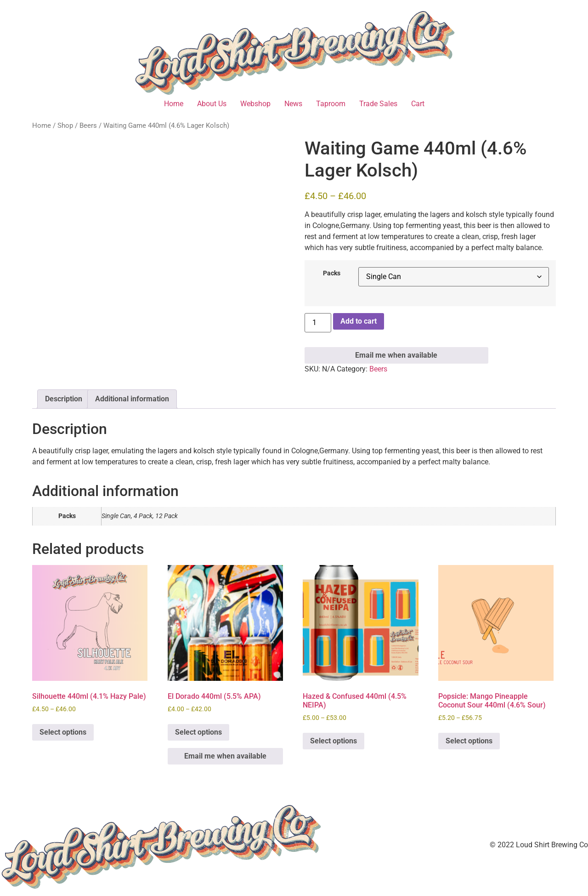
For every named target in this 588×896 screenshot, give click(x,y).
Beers (88, 126)
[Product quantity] (318, 323)
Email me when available (396, 355)
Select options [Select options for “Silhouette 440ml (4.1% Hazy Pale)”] (63, 732)
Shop (65, 126)
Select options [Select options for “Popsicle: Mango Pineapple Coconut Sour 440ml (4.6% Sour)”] (469, 741)
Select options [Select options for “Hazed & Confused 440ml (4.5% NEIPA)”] (334, 741)
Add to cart (359, 321)
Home (174, 104)
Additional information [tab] (132, 399)
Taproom (331, 104)
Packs (332, 274)
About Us (212, 104)
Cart (418, 104)
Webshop (255, 104)
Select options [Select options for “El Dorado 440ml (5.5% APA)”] (198, 732)
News (293, 104)
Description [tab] (64, 399)
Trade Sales (378, 104)
